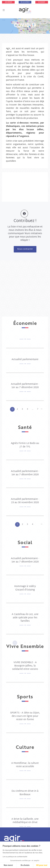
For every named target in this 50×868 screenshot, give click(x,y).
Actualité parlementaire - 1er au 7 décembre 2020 (25, 658)
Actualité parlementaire (25, 632)
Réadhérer (25, 2)
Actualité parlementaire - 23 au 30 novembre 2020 (25, 773)
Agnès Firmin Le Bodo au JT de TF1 (25, 718)
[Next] (41, 682)
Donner (42, 2)
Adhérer (8, 2)
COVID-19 (25, 25)
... (33, 682)
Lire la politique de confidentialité (15, 857)
